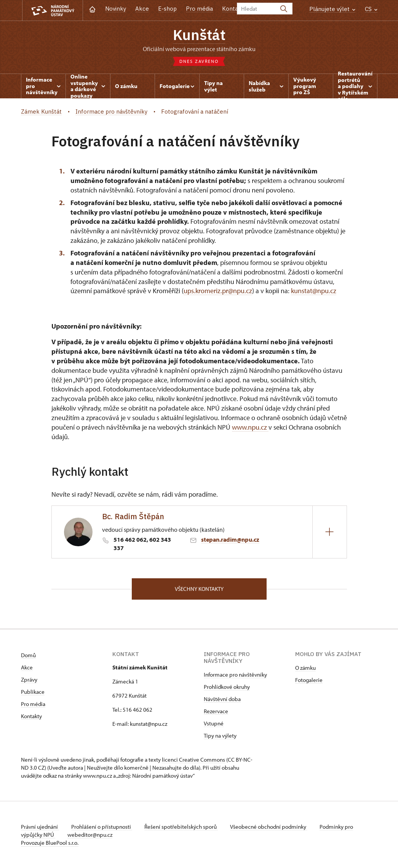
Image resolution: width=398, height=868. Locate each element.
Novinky (116, 9)
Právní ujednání (40, 827)
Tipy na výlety (220, 736)
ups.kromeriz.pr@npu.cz (218, 291)
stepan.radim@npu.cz (230, 539)
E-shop (167, 9)
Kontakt (233, 9)
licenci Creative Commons (193, 760)
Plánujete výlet (332, 9)
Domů (28, 655)
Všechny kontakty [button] (199, 589)
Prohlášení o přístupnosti (102, 827)
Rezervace (216, 711)
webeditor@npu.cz (90, 835)
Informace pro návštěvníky (235, 675)
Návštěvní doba (222, 699)
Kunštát (199, 35)
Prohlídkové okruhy (227, 687)
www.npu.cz (250, 427)
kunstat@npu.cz (314, 291)
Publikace (33, 692)
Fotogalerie (309, 680)
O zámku (305, 668)
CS (371, 9)
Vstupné (214, 723)
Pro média (199, 9)
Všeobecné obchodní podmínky (269, 827)
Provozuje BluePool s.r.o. (50, 843)
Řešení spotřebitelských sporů (181, 827)
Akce (142, 9)
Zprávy (29, 679)
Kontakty (31, 716)
